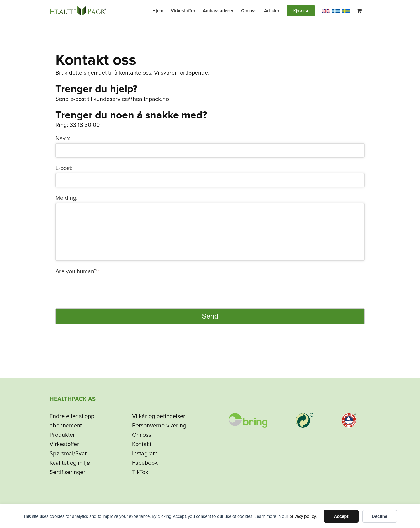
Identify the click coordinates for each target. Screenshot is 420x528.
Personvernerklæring (159, 426)
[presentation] (100, 287)
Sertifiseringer (68, 472)
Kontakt (142, 444)
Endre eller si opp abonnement (72, 421)
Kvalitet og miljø (70, 463)
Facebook (145, 463)
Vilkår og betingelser (159, 416)
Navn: (63, 138)
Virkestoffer (64, 444)
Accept (341, 516)
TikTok (140, 472)
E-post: (64, 168)
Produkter (62, 435)
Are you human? (78, 271)
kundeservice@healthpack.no (131, 99)
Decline (380, 516)
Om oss (142, 435)
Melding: (66, 198)
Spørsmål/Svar (68, 454)
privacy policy (303, 516)
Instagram (145, 454)
